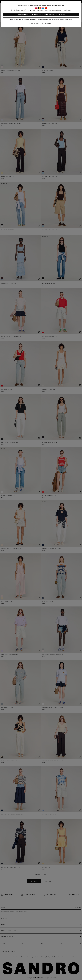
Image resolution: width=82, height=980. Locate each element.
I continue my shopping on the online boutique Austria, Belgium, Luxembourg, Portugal (41, 19)
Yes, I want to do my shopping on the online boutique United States (41, 15)
